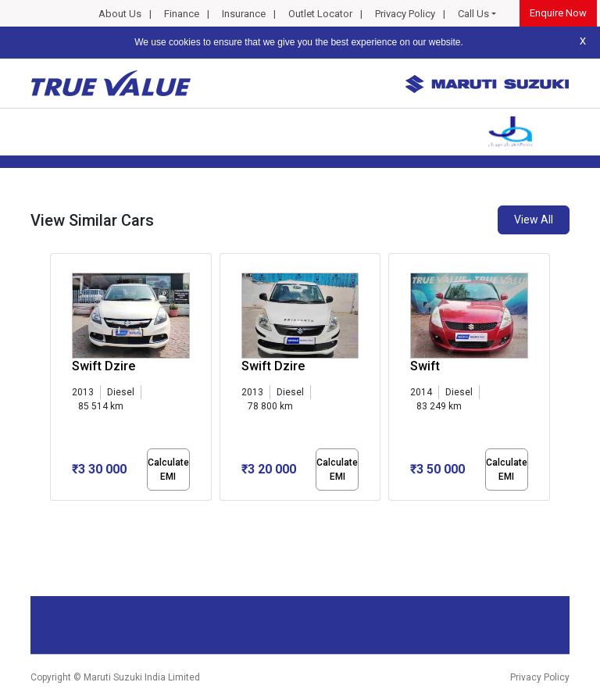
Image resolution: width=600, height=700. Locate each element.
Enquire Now (558, 13)
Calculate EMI (168, 470)
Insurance (244, 14)
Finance (182, 14)
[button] (55, 514)
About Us (120, 14)
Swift (425, 366)
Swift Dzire (104, 366)
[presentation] (58, 380)
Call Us (473, 14)
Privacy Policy (405, 14)
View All (534, 220)
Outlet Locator (320, 14)
